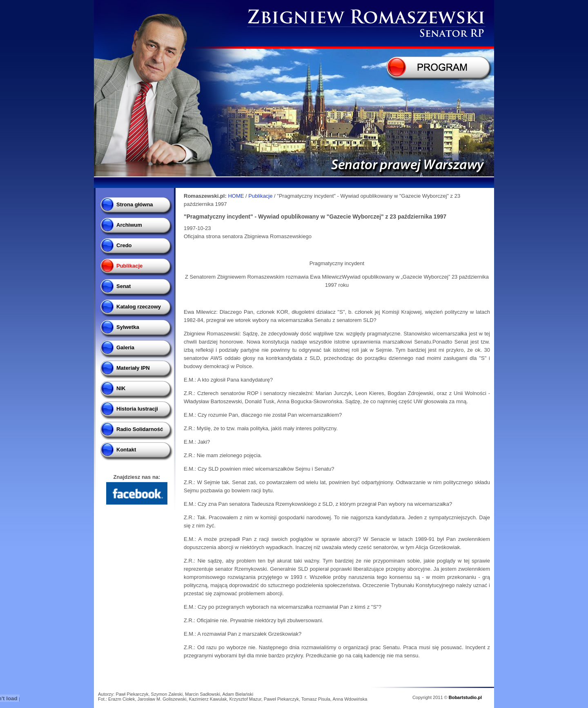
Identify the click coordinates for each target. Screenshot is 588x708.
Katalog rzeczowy (139, 307)
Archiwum (129, 225)
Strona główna (135, 204)
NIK (121, 388)
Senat (124, 286)
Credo (124, 245)
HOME (236, 196)
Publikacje (129, 266)
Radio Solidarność (140, 429)
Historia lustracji (137, 409)
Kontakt (126, 450)
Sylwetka (128, 327)
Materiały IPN (133, 368)
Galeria (125, 347)
